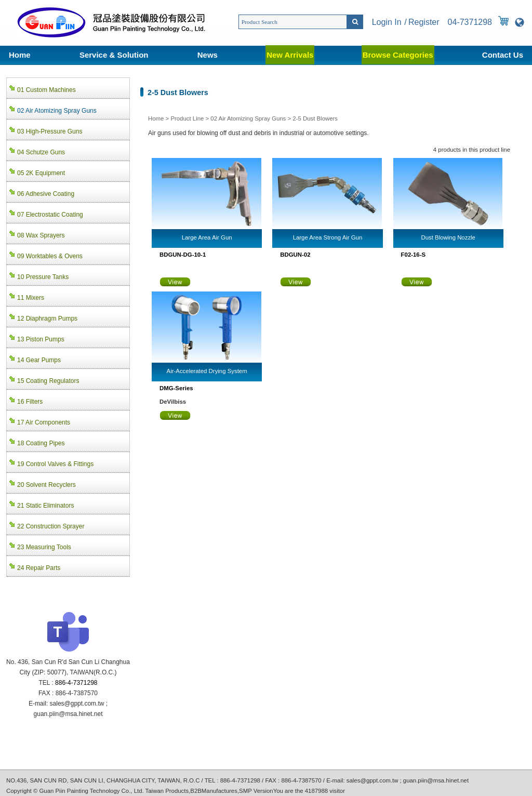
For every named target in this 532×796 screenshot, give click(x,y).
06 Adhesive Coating (46, 194)
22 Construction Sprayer (51, 526)
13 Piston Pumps (41, 339)
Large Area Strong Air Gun (328, 237)
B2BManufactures (214, 791)
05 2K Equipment (41, 173)
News (208, 55)
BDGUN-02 (295, 255)
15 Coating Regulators (48, 381)
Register (424, 22)
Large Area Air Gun (207, 237)
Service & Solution (114, 55)
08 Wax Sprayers (41, 235)
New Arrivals (290, 55)
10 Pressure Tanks (43, 277)
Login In (387, 22)
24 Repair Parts (39, 568)
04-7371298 (470, 22)
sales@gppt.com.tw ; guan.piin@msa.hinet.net (408, 780)
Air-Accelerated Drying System (207, 371)
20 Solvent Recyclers (46, 485)
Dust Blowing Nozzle (448, 237)
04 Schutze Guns (41, 152)
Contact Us (503, 55)
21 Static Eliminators (45, 506)
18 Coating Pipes (41, 443)
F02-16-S (413, 255)
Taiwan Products (167, 791)
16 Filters (30, 402)
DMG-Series (176, 388)
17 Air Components (44, 422)
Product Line (187, 118)
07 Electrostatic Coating (50, 215)
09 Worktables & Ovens (50, 256)
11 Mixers (31, 298)
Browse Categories (398, 55)
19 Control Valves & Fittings (55, 464)
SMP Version (256, 791)
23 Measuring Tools (44, 547)
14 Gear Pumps (39, 360)
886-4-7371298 (76, 683)
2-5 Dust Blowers (315, 118)
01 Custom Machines (46, 90)
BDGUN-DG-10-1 (183, 255)
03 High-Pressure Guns (50, 131)
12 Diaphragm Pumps (47, 319)
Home (20, 55)
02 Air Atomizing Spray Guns (248, 118)
